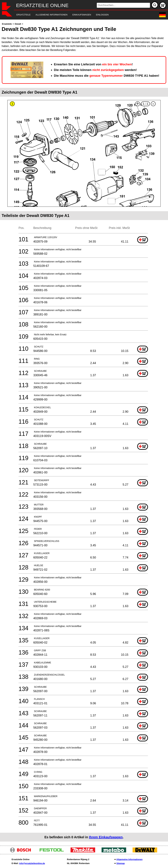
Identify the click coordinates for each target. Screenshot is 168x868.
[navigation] (79, 15)
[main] (84, 432)
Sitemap (121, 863)
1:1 (145, 104)
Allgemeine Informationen (129, 859)
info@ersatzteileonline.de (32, 863)
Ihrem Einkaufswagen (106, 837)
